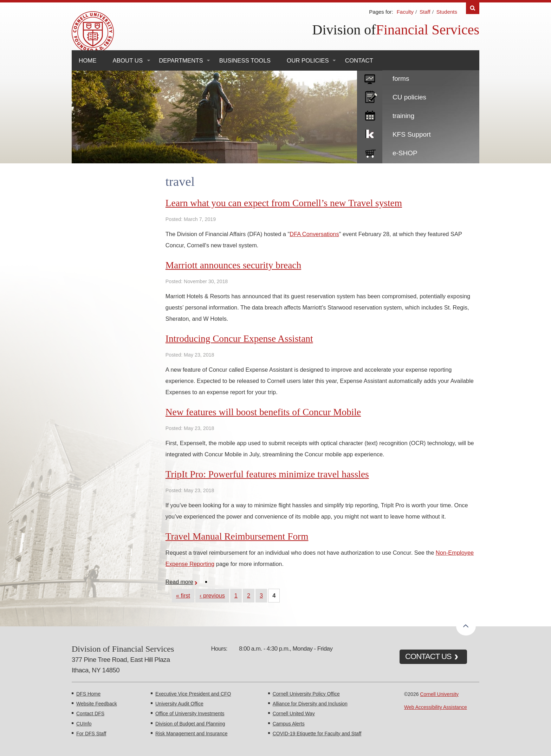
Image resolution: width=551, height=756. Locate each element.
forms (401, 79)
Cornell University (439, 694)
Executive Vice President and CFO (193, 694)
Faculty (405, 12)
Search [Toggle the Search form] (473, 8)
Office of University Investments (190, 713)
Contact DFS (90, 713)
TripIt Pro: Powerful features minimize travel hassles (267, 474)
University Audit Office (179, 704)
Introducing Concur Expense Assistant (239, 339)
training (403, 116)
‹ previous (212, 595)
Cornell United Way (294, 713)
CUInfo (84, 724)
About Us (128, 61)
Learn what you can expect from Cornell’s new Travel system (284, 203)
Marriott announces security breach (233, 265)
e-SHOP (405, 153)
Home (88, 61)
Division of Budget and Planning (190, 724)
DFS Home (88, 694)
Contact (359, 61)
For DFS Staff (91, 734)
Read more (182, 582)
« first (183, 595)
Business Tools (245, 61)
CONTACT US (428, 656)
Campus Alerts (289, 724)
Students (447, 12)
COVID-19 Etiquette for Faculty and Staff (317, 734)
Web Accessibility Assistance (436, 707)
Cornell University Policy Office (306, 694)
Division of (344, 30)
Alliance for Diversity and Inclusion (310, 704)
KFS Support (412, 134)
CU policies (409, 97)
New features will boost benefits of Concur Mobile (263, 412)
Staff (425, 12)
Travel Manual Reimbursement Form (237, 536)
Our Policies (308, 61)
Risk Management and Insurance (191, 734)
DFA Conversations (314, 234)
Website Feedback (97, 704)
